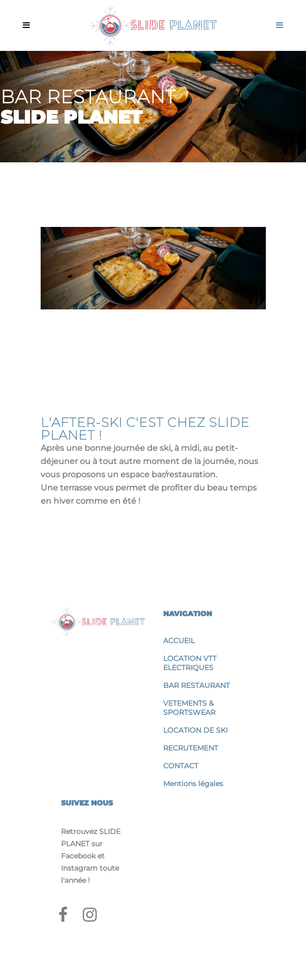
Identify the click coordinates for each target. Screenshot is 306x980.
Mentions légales (193, 784)
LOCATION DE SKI (195, 730)
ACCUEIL (179, 641)
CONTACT (181, 766)
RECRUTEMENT (191, 748)
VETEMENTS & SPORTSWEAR (189, 708)
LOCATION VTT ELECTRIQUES (190, 663)
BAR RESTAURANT (196, 685)
